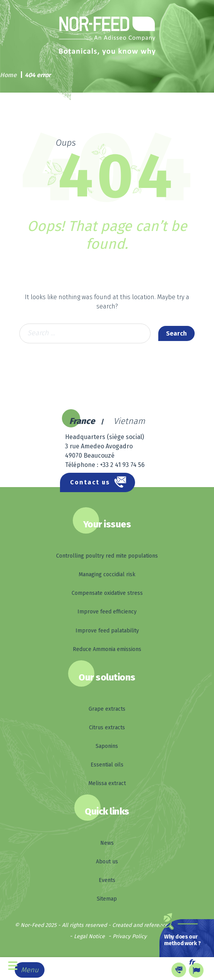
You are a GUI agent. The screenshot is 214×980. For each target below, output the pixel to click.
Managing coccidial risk (107, 574)
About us (107, 862)
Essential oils (107, 765)
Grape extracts (107, 709)
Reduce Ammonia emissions (107, 649)
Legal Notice (89, 936)
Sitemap (107, 899)
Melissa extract (107, 783)
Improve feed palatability (107, 631)
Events (107, 880)
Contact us (90, 482)
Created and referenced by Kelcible (156, 925)
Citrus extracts (107, 728)
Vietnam (129, 421)
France (82, 421)
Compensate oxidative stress (107, 593)
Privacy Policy (130, 936)
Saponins (107, 746)
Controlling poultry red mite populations (107, 556)
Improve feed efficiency (107, 612)
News (107, 843)
